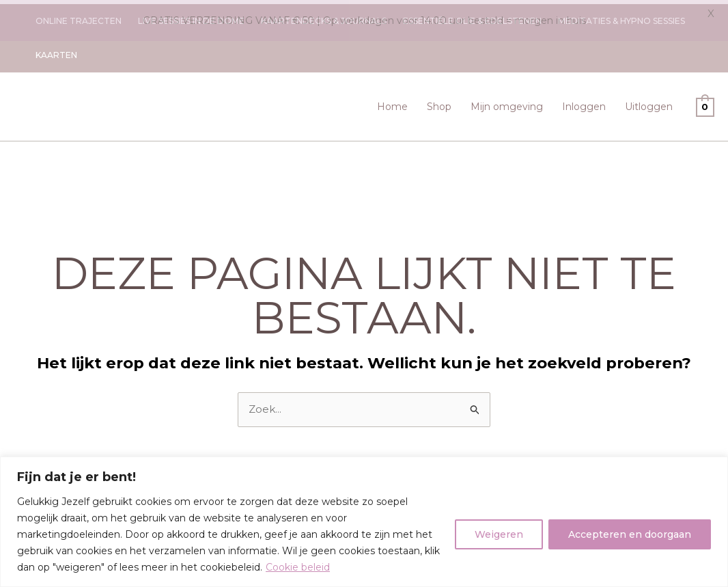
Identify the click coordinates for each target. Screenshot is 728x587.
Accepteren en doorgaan (630, 534)
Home (392, 103)
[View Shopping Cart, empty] (705, 102)
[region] (364, 522)
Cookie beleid (298, 567)
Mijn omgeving (507, 103)
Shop (439, 103)
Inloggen (584, 103)
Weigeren (499, 534)
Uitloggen (649, 103)
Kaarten (56, 51)
